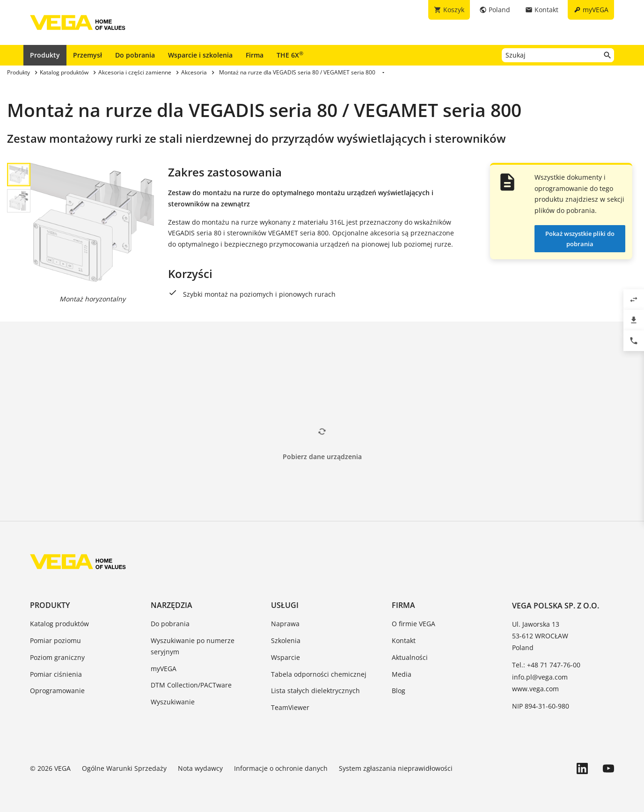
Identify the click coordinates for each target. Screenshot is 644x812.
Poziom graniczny (57, 657)
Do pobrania (135, 55)
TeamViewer (290, 707)
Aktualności (410, 657)
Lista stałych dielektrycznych (315, 691)
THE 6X (290, 55)
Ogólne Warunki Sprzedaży (124, 768)
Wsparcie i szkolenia (200, 55)
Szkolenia (286, 640)
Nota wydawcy (200, 768)
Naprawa (285, 624)
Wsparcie (285, 657)
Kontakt (404, 640)
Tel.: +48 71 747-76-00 (546, 665)
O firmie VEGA (413, 624)
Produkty (45, 55)
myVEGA (164, 669)
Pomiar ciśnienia (56, 674)
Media (402, 674)
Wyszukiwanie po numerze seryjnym (193, 646)
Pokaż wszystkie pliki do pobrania (580, 239)
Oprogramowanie (57, 691)
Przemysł (88, 55)
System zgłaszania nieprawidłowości (396, 768)
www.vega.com (535, 689)
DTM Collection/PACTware (191, 685)
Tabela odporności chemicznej (319, 674)
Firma (255, 55)
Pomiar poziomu (55, 640)
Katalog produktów (59, 624)
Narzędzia (172, 605)
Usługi (285, 605)
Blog (399, 691)
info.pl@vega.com (540, 677)
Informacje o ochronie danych (281, 768)
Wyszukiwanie (173, 702)
